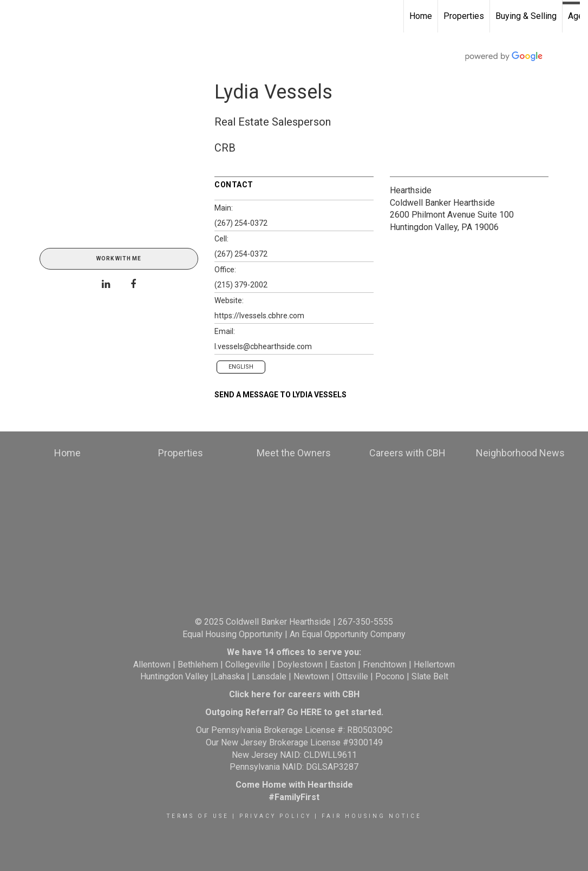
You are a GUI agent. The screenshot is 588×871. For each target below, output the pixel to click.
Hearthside (411, 190)
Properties (464, 16)
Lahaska (229, 676)
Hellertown (434, 664)
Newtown (311, 676)
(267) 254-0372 (241, 223)
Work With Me (119, 258)
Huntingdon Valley (174, 676)
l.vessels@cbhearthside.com (263, 346)
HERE (311, 712)
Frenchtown (385, 664)
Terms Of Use (198, 816)
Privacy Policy (275, 816)
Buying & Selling (526, 16)
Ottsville (352, 676)
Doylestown (300, 664)
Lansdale (269, 676)
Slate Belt (430, 676)
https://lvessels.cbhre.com (259, 316)
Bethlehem (198, 664)
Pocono (390, 676)
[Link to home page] (14, 16)
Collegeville (248, 664)
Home (421, 16)
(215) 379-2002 (241, 285)
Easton (343, 664)
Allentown (152, 664)
